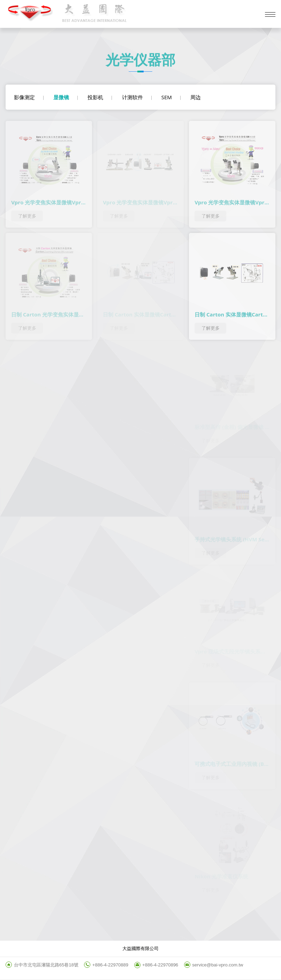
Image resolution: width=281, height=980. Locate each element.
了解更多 (27, 216)
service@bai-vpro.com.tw (218, 965)
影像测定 (24, 97)
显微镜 (61, 97)
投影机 (95, 97)
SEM (167, 97)
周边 (196, 97)
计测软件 (132, 97)
